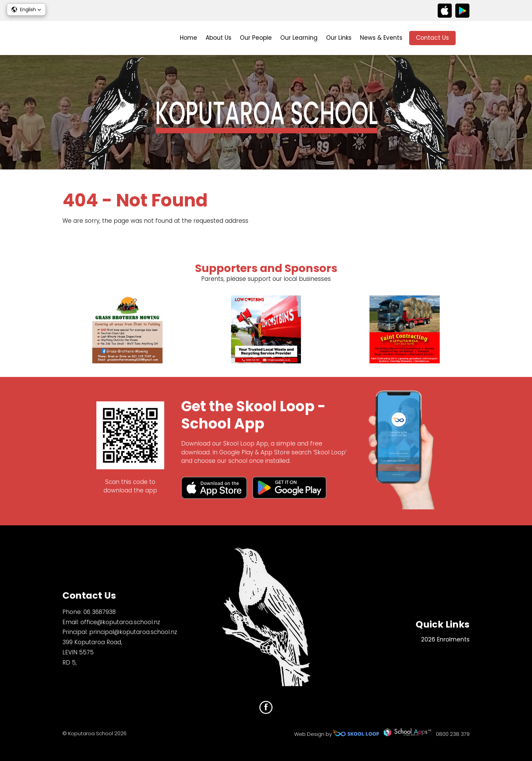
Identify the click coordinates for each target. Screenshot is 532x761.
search (466, 38)
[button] (26, 10)
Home (188, 38)
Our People (256, 38)
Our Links (339, 38)
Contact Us (432, 38)
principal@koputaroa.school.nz (133, 632)
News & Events (381, 38)
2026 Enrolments (445, 639)
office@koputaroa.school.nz (120, 622)
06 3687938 (100, 612)
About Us (218, 38)
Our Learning (299, 38)
